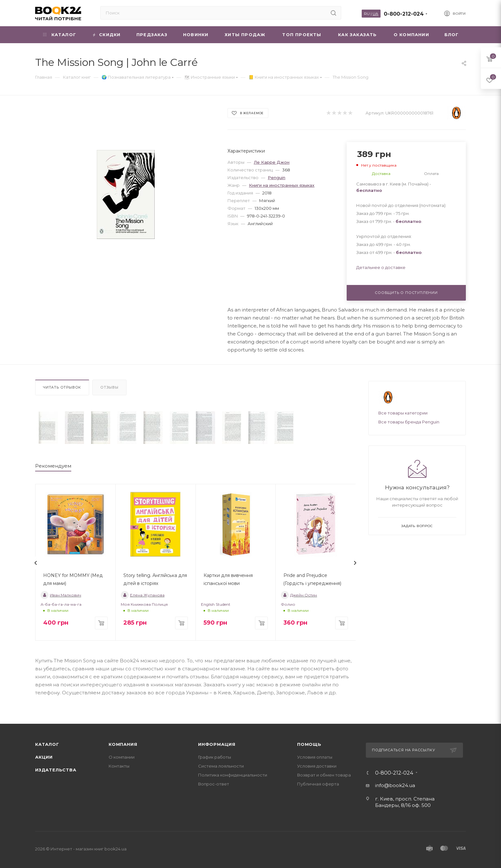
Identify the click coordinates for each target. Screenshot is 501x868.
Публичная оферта (318, 784)
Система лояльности (221, 766)
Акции (44, 757)
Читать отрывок (62, 387)
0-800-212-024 (404, 14)
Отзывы (109, 387)
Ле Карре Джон (272, 162)
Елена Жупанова (143, 595)
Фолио (288, 604)
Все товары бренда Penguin (409, 422)
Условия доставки (317, 766)
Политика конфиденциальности (233, 775)
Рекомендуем (53, 466)
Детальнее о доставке (381, 267)
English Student (216, 604)
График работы (215, 757)
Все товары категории (403, 413)
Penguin (277, 178)
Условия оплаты (315, 757)
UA (375, 14)
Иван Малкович (61, 595)
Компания (123, 744)
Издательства (56, 770)
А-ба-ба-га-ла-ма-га (61, 604)
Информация (217, 744)
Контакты (119, 766)
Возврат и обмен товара (324, 775)
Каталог (47, 744)
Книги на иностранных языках (282, 185)
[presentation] (36, 563)
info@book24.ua (395, 785)
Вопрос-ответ (214, 784)
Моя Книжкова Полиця (144, 604)
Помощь (309, 744)
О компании (122, 757)
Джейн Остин (299, 595)
